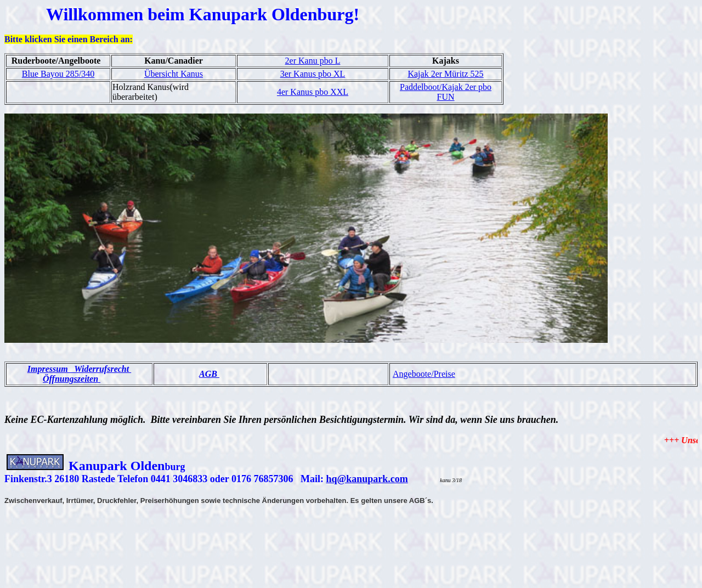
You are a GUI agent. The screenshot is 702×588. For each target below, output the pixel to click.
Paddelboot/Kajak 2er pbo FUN (446, 92)
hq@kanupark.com (367, 479)
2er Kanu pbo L (313, 61)
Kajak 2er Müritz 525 (445, 74)
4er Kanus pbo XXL (313, 92)
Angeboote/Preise (424, 374)
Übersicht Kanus (174, 74)
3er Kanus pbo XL (313, 74)
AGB (209, 374)
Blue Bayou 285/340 (58, 74)
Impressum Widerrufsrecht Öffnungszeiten (79, 374)
